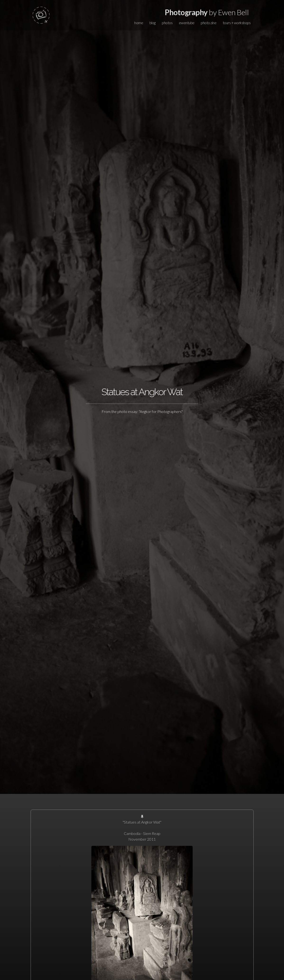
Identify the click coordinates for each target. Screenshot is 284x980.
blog (153, 23)
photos (167, 23)
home (139, 23)
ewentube (187, 23)
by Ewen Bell (207, 12)
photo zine (209, 23)
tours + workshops (237, 23)
